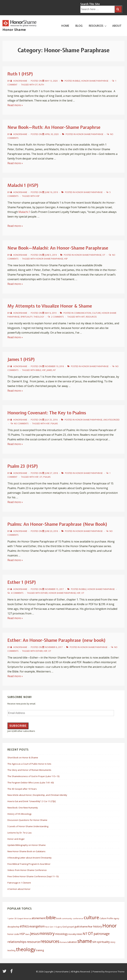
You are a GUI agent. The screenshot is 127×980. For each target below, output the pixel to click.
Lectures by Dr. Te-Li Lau (20, 833)
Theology (39, 317)
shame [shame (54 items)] (85, 941)
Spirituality (27, 317)
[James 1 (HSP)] (54, 366)
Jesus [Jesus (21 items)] (35, 934)
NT (54, 370)
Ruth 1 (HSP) (20, 74)
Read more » (15, 105)
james (49, 370)
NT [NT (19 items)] (85, 934)
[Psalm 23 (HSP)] (51, 473)
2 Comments (57, 317)
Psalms (54, 424)
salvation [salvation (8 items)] (72, 942)
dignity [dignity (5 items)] (116, 918)
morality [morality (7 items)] (72, 934)
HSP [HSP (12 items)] (22, 934)
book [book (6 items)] (59, 918)
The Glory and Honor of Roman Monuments (29, 770)
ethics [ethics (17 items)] (24, 926)
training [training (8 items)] (40, 950)
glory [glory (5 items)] (60, 927)
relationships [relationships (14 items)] (17, 942)
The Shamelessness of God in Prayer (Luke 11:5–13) (33, 776)
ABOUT (117, 26)
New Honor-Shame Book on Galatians (26, 851)
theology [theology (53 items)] (26, 949)
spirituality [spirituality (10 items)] (103, 942)
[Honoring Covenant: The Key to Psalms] (51, 420)
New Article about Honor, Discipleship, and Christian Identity (37, 795)
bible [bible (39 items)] (51, 917)
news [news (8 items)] (79, 934)
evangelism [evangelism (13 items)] (37, 926)
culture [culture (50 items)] (91, 917)
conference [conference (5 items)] (78, 918)
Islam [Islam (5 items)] (28, 934)
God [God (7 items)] (64, 927)
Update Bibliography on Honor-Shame (27, 845)
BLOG (79, 26)
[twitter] (5, 972)
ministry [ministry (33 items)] (47, 933)
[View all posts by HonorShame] (19, 81)
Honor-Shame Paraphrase (95, 81)
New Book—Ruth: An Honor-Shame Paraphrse (54, 127)
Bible (78, 81)
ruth (41, 85)
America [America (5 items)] (27, 918)
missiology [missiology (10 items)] (61, 934)
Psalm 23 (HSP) (23, 466)
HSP (38, 196)
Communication (83, 313)
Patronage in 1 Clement (19, 883)
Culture (96, 313)
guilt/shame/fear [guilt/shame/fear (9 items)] (84, 926)
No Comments (21, 424)
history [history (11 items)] (97, 926)
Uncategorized (111, 420)
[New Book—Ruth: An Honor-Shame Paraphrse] (52, 134)
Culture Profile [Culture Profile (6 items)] (106, 918)
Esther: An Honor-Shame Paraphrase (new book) (57, 640)
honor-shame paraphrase (49, 259)
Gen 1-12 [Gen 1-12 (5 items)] (53, 927)
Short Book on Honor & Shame (23, 758)
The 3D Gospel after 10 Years (22, 789)
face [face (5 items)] (47, 927)
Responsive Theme (115, 972)
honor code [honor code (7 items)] (13, 934)
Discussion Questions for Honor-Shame (27, 820)
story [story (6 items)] (113, 942)
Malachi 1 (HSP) (23, 185)
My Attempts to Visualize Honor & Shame (50, 306)
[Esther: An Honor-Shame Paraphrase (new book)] (54, 647)
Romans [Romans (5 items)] (63, 942)
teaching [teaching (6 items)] (11, 950)
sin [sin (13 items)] (94, 942)
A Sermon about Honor (19, 889)
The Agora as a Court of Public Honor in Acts (29, 764)
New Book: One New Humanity (23, 808)
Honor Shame (14, 30)
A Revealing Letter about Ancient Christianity (30, 858)
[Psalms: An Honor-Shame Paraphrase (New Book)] (51, 531)
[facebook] (12, 972)
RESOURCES (98, 26)
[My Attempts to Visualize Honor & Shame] (51, 313)
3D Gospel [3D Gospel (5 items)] (19, 918)
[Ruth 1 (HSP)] (51, 81)
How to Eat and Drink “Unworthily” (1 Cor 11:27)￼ (32, 801)
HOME (65, 26)
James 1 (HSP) (21, 359)
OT (36, 85)
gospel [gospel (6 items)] (71, 927)
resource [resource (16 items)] (33, 942)
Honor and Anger (16, 839)
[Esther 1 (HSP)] (54, 589)
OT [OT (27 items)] (91, 933)
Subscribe (18, 726)
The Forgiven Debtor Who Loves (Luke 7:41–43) (31, 783)
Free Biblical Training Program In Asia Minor (29, 864)
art (83, 317)
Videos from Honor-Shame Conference (27, 870)
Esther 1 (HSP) (22, 582)
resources (91, 317)
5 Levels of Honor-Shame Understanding (28, 826)
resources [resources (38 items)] (50, 941)
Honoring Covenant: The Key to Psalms (47, 413)
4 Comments (17, 593)
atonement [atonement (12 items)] (39, 918)
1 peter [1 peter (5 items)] (11, 918)
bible (38, 370)
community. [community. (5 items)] (67, 918)
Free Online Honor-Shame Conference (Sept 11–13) (33, 876)
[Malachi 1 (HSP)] (51, 192)
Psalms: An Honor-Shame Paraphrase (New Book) (57, 524)
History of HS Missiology (20, 814)
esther (44, 593)
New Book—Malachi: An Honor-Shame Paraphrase (58, 248)
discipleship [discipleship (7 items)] (13, 927)
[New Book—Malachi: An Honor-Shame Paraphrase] (51, 255)
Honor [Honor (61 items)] (110, 926)
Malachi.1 (24, 212)
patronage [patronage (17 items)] (102, 934)
